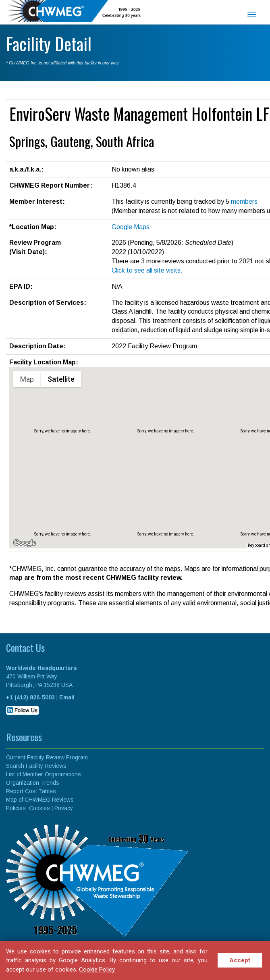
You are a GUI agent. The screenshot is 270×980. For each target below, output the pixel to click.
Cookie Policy (97, 970)
